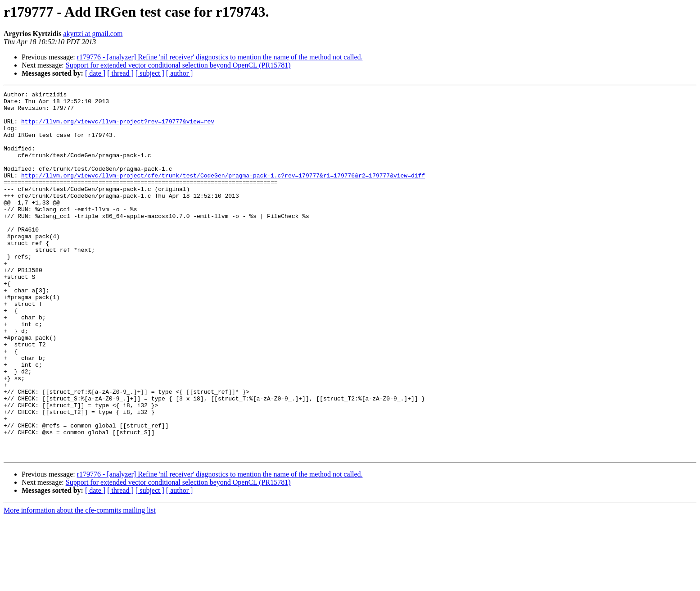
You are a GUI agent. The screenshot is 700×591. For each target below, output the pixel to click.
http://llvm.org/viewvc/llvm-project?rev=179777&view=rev (118, 128)
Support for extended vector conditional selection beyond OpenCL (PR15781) (178, 65)
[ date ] (95, 73)
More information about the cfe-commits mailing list (80, 583)
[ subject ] (150, 73)
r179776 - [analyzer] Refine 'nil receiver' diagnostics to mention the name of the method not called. (220, 57)
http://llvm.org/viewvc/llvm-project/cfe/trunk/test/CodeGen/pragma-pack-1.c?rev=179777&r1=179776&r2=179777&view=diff (223, 193)
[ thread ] (120, 73)
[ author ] (180, 73)
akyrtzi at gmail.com (93, 34)
